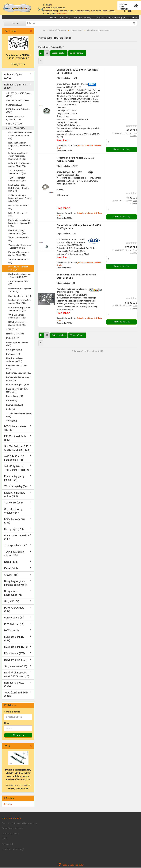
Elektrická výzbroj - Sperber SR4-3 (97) (17, 233)
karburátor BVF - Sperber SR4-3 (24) (20, 291)
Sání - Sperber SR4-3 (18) (20, 297)
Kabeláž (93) (11, 569)
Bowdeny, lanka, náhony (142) (17, 345)
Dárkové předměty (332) (14, 610)
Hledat (53, 18)
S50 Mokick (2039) (15, 106)
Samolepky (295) (13, 503)
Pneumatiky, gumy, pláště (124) (14, 479)
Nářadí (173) (11, 563)
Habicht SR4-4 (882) (15, 334)
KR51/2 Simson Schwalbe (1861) (18, 111)
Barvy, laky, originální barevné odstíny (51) (15, 584)
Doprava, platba (83, 18)
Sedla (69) (11, 410)
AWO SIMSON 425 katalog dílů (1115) (14, 459)
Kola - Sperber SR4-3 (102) (18, 215)
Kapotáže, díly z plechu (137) (17, 368)
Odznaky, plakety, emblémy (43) (13, 512)
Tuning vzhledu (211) (16, 546)
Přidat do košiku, (122, 150)
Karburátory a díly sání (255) (19, 374)
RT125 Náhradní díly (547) (15, 439)
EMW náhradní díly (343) (14, 639)
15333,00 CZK (18, 65)
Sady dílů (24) (12, 602)
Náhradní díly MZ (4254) (13, 77)
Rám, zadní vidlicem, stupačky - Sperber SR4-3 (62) (20, 146)
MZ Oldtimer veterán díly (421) (15, 429)
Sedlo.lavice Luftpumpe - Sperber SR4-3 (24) (20, 165)
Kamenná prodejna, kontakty (110, 18)
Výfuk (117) (12, 422)
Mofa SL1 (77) (13, 339)
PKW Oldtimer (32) (14, 625)
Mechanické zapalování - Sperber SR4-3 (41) (20, 303)
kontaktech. (62, 14)
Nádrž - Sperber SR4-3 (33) (19, 208)
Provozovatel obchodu (12, 829)
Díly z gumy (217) (14, 350)
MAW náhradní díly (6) (16, 648)
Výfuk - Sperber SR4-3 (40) (19, 240)
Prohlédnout (64, 141)
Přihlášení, (65, 18)
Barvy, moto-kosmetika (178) (13, 594)
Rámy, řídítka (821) (15, 406)
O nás (133, 18)
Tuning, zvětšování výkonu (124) (14, 554)
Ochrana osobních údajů (13, 850)
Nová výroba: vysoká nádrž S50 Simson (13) (17, 675)
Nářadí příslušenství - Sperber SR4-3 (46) (18, 324)
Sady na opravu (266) (16, 667)
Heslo (7, 724)
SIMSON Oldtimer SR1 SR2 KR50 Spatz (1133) (17, 449)
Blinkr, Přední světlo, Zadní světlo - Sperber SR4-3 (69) (20, 136)
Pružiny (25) (12, 401)
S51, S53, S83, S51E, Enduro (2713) (19, 95)
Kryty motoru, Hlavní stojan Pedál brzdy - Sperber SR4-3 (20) (17, 157)
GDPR (5, 839)
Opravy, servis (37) (14, 618)
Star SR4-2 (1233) (14, 125)
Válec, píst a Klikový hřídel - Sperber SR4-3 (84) (20, 247)
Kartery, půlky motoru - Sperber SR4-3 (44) (19, 254)
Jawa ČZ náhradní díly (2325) (16, 695)
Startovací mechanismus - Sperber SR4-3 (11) (20, 276)
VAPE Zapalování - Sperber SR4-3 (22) (17, 317)
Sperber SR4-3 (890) (15, 129)
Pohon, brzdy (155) (15, 397)
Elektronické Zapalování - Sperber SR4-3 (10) (20, 310)
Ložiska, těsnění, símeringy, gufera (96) (19, 379)
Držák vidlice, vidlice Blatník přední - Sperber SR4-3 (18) (19, 189)
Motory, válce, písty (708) (18, 385)
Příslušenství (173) (15, 654)
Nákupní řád (7, 845)
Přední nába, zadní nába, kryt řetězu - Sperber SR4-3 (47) (20, 224)
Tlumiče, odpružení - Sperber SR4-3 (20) (18, 180)
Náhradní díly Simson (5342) (16, 87)
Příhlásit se (18, 736)
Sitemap (8, 805)
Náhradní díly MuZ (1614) (14, 685)
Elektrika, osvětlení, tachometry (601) (15, 361)
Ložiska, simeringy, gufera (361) (14, 495)
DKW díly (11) (11, 631)
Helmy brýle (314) (14, 530)
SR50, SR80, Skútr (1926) (17, 101)
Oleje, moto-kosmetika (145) (17, 538)
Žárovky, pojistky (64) (16, 487)
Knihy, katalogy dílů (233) (14, 522)
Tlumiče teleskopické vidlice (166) (19, 416)
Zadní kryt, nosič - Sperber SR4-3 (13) (17, 173)
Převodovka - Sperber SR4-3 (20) (18, 269)
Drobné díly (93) (13, 355)
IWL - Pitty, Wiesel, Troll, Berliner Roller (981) (18, 469)
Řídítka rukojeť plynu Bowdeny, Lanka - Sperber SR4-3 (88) (20, 199)
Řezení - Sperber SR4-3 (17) (19, 284)
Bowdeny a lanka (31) (16, 660)
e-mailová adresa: (12, 713)
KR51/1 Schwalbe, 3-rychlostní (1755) (16, 119)
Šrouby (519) (11, 576)
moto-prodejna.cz (10, 834)
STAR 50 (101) (13, 330)
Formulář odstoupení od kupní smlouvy (20, 824)
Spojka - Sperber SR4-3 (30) (19, 262)
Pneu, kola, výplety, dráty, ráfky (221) (17, 391)
